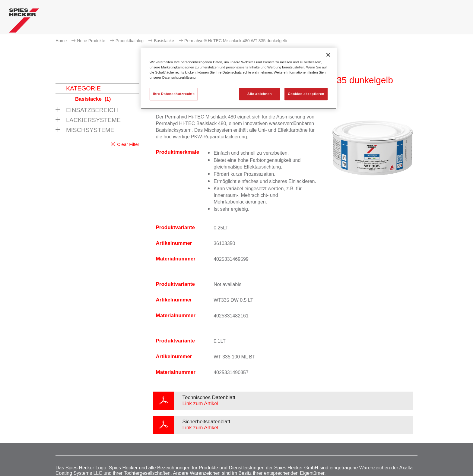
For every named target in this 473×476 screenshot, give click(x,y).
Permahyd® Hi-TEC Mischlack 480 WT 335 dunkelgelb (236, 41)
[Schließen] (328, 55)
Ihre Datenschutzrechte (174, 94)
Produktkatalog (130, 41)
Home (61, 41)
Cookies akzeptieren (306, 94)
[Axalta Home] (24, 22)
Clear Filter (128, 144)
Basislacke (164, 41)
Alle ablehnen (260, 94)
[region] (239, 78)
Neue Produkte (91, 41)
